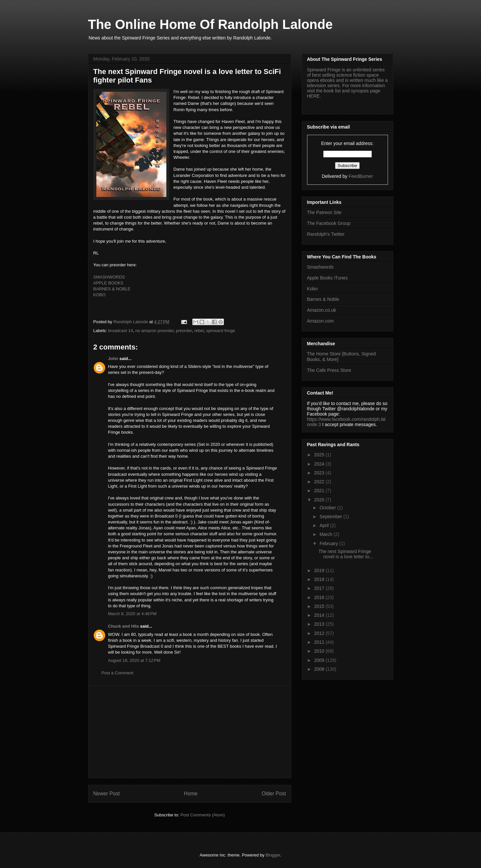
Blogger (273, 855)
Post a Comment (118, 673)
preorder (184, 331)
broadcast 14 (120, 331)
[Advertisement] (190, 732)
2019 (320, 570)
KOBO (100, 295)
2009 (320, 660)
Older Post (274, 794)
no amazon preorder (154, 331)
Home (191, 794)
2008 (320, 669)
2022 (320, 482)
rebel (199, 331)
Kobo (313, 289)
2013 (320, 624)
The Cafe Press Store (329, 370)
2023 (320, 473)
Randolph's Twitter (326, 234)
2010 (320, 651)
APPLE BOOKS (108, 283)
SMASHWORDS (109, 277)
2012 (320, 633)
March (327, 534)
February (329, 543)
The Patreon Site (324, 212)
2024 (320, 464)
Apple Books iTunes (327, 278)
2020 (320, 500)
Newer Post (107, 794)
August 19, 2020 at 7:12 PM (134, 660)
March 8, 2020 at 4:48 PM (132, 614)
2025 (320, 455)
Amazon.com (321, 321)
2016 (320, 597)
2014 (320, 615)
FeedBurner (361, 176)
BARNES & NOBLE (112, 289)
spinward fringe (221, 331)
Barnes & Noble (323, 299)
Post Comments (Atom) (203, 815)
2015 (320, 606)
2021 (320, 491)
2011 (320, 642)
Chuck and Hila (124, 626)
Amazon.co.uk (322, 310)
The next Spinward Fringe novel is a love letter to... (346, 554)
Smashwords (320, 267)
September (331, 517)
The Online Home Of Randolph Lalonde (210, 24)
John (113, 359)
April (325, 525)
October (328, 508)
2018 (320, 579)
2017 (320, 588)
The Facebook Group (329, 223)
